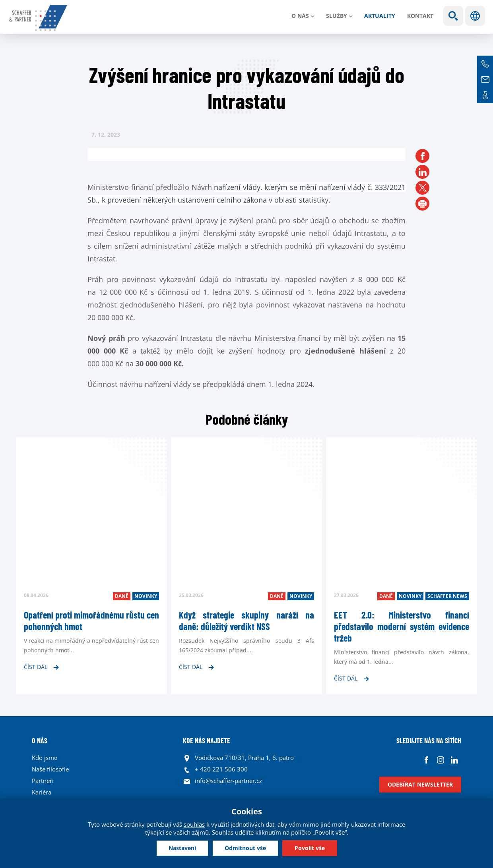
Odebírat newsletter (420, 784)
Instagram (440, 760)
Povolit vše (310, 848)
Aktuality (380, 16)
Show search (453, 16)
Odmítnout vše (245, 848)
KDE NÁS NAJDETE (207, 740)
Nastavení (182, 848)
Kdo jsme (45, 758)
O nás (300, 16)
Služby (337, 16)
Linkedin (454, 760)
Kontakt (420, 16)
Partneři (43, 781)
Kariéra (42, 792)
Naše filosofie (50, 769)
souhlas (194, 824)
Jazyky (475, 16)
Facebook (426, 760)
